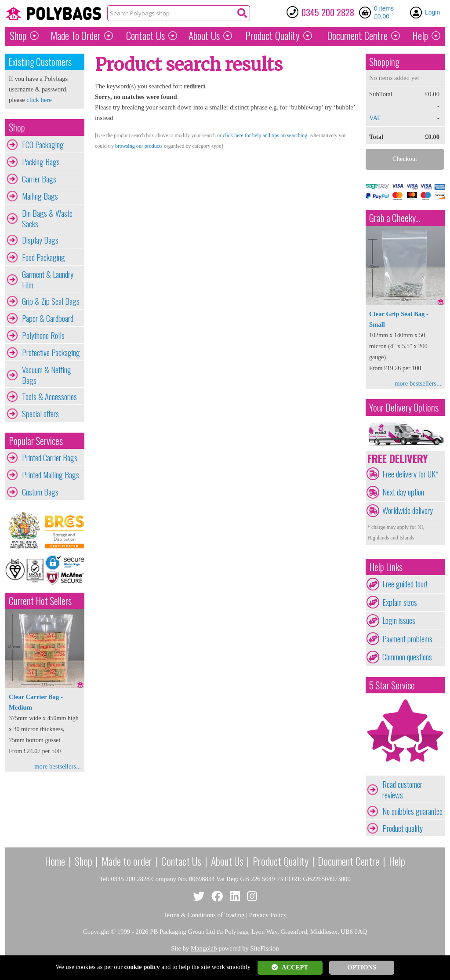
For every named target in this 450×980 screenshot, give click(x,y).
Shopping (384, 62)
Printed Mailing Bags (51, 475)
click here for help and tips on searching (265, 135)
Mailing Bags (40, 196)
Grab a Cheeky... (395, 218)
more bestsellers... (58, 766)
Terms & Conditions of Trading (204, 915)
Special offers (40, 414)
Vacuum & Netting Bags (47, 375)
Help (420, 36)
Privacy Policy (268, 915)
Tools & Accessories (49, 397)
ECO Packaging (43, 145)
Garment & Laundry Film (48, 280)
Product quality (403, 828)
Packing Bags (41, 162)
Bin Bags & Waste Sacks (47, 219)
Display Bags (40, 240)
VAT (375, 118)
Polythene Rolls (43, 335)
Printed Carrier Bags (50, 458)
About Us (204, 36)
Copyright (96, 932)
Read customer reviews (402, 790)
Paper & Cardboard (48, 318)
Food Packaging (44, 257)
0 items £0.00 (384, 12)
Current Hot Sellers (40, 601)
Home (55, 861)
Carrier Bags (39, 179)
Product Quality (281, 861)
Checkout (405, 159)
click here (39, 100)
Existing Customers (40, 62)
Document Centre (348, 861)
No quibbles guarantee (412, 811)
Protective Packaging (51, 353)
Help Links (386, 567)
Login (432, 12)
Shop (18, 36)
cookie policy (142, 967)
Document (357, 36)
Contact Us (145, 36)
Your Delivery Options (404, 407)
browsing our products (139, 146)
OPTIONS (362, 967)
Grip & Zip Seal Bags (51, 301)
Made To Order (76, 36)
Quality (272, 36)
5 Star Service (392, 685)
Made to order (127, 861)
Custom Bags (40, 492)
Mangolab (204, 948)
